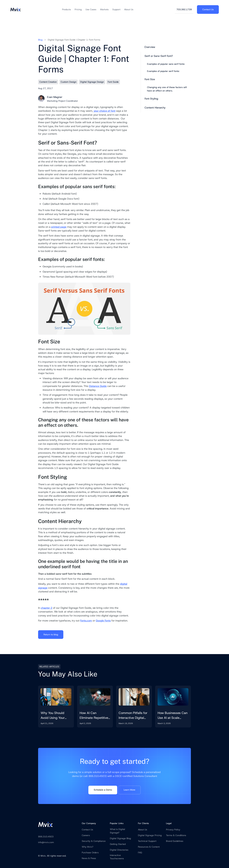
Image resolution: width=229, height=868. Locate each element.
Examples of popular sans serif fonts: (166, 64)
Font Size (150, 79)
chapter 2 (47, 608)
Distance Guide (98, 386)
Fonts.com (86, 621)
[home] (15, 10)
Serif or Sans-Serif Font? (159, 56)
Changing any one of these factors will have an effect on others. (167, 89)
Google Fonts (103, 621)
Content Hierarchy (155, 108)
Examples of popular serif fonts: (163, 71)
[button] (66, 10)
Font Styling (151, 99)
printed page (59, 227)
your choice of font (104, 111)
